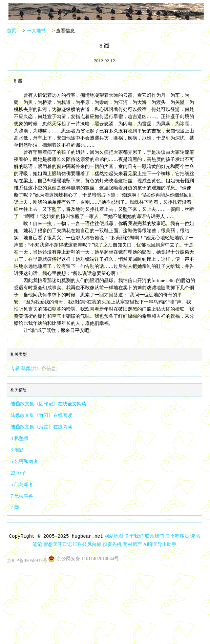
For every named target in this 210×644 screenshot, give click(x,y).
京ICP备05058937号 (27, 561)
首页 (12, 31)
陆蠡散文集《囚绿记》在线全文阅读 (48, 404)
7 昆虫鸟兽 (22, 496)
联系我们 (154, 536)
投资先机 (112, 544)
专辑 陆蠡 (34, 369)
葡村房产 (132, 544)
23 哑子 (18, 473)
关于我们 (134, 536)
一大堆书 (36, 31)
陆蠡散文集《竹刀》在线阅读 (41, 415)
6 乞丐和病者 (24, 462)
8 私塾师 (19, 438)
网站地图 (114, 536)
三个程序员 (177, 536)
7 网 (15, 508)
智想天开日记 (58, 544)
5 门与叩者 (22, 485)
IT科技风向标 (87, 544)
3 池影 (17, 450)
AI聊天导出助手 (160, 544)
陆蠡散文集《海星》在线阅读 (41, 427)
